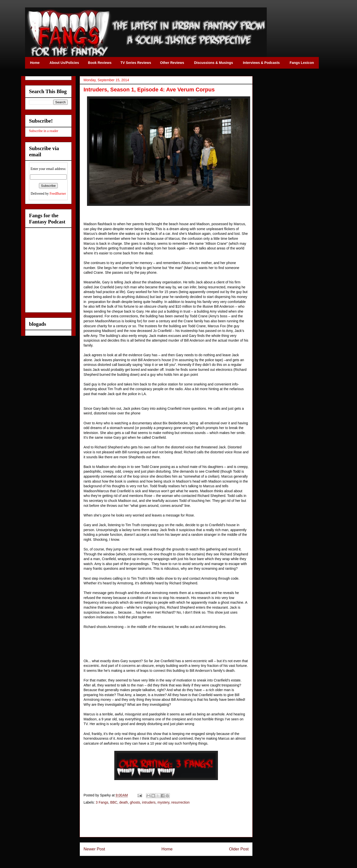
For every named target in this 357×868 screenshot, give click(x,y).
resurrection (180, 802)
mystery (163, 802)
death (124, 802)
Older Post (239, 849)
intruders (149, 802)
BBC (114, 802)
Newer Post (94, 849)
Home (167, 849)
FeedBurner (58, 194)
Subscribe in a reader (44, 131)
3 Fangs (102, 802)
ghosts (135, 802)
